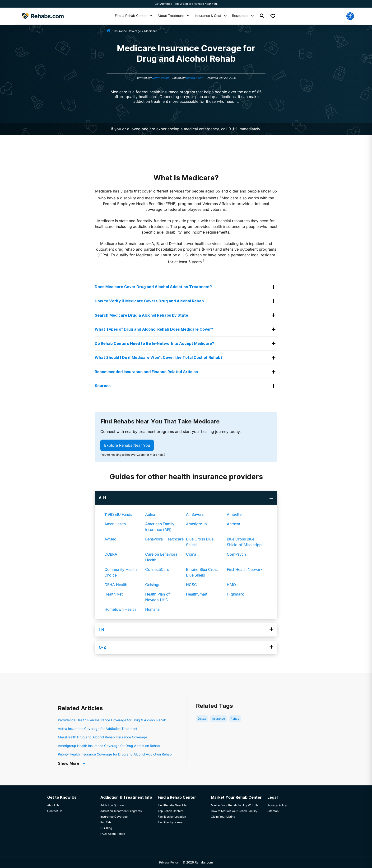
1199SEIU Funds (118, 514)
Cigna (191, 554)
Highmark (235, 594)
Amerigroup (196, 524)
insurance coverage (127, 31)
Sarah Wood (160, 78)
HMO (231, 585)
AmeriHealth (115, 524)
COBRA (111, 554)
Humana (152, 609)
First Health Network (245, 569)
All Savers (195, 514)
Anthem (233, 524)
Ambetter (235, 514)
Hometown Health (120, 609)
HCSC (191, 585)
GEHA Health (116, 585)
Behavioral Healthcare (164, 539)
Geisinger (153, 585)
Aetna (150, 514)
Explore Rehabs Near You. (200, 4)
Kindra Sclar (194, 78)
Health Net (114, 594)
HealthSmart (197, 594)
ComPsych (236, 554)
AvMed (110, 539)
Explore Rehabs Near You (127, 445)
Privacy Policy (169, 862)
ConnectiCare (157, 569)
